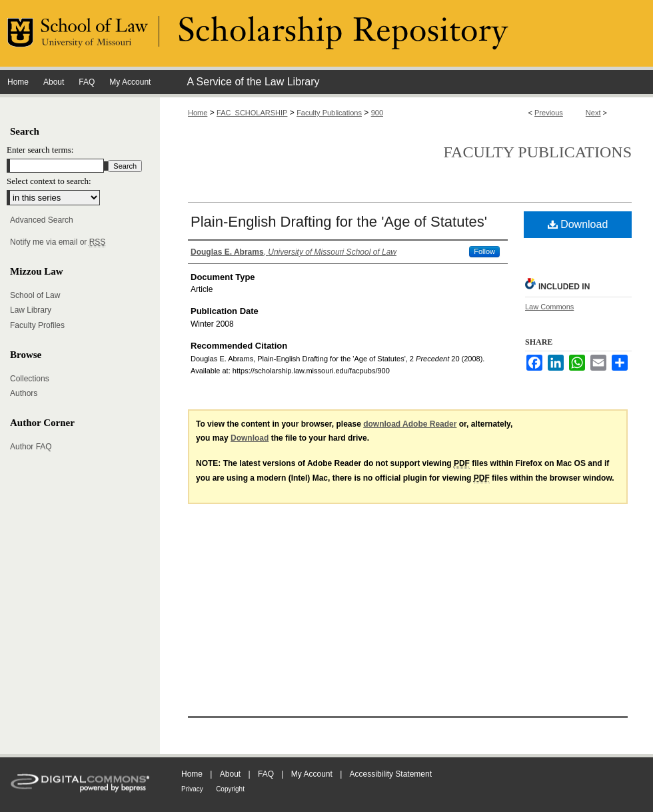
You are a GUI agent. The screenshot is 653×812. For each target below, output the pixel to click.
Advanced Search (42, 220)
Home (198, 113)
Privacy (192, 789)
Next (593, 113)
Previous (549, 113)
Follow (484, 251)
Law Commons (549, 307)
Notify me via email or (58, 242)
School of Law (35, 295)
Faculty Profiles (37, 325)
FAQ (266, 774)
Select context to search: (49, 181)
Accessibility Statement (391, 774)
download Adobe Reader (410, 424)
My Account (312, 774)
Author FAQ (31, 447)
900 (377, 113)
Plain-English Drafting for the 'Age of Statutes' (339, 222)
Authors (24, 393)
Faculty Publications (329, 113)
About (230, 774)
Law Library (31, 310)
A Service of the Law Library (253, 82)
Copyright (230, 789)
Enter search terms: (40, 150)
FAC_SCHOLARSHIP (252, 113)
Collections (30, 379)
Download (578, 224)
